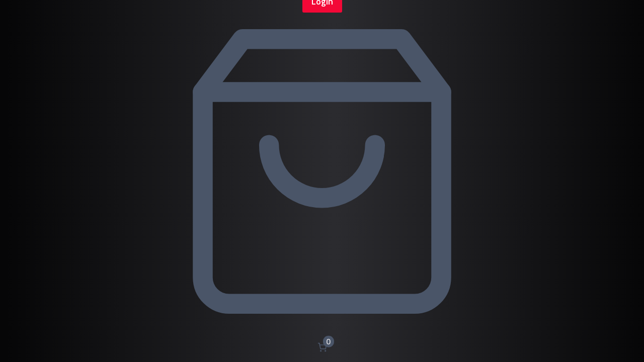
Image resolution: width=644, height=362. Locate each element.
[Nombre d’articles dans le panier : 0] (322, 347)
